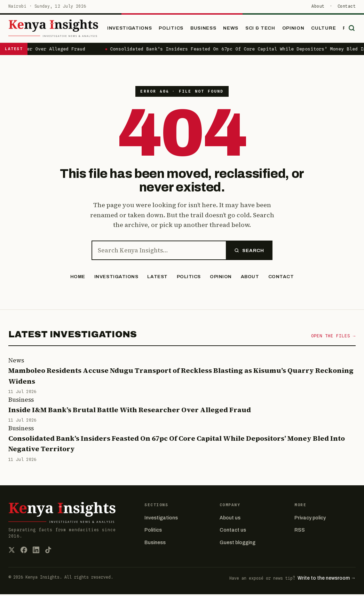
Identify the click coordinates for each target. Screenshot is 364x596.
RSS (300, 532)
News (239, 29)
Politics (180, 29)
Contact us (233, 532)
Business (212, 29)
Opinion (302, 29)
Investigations (138, 29)
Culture (332, 29)
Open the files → (333, 338)
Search (249, 252)
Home (78, 278)
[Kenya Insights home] (60, 30)
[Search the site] (159, 252)
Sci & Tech (269, 29)
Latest (157, 278)
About (318, 6)
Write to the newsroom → (327, 579)
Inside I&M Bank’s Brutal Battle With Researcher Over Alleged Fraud (130, 411)
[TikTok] (48, 551)
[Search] (350, 29)
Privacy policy (310, 520)
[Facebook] (24, 551)
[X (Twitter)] (12, 551)
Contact (347, 6)
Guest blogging (238, 544)
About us (230, 520)
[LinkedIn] (36, 551)
